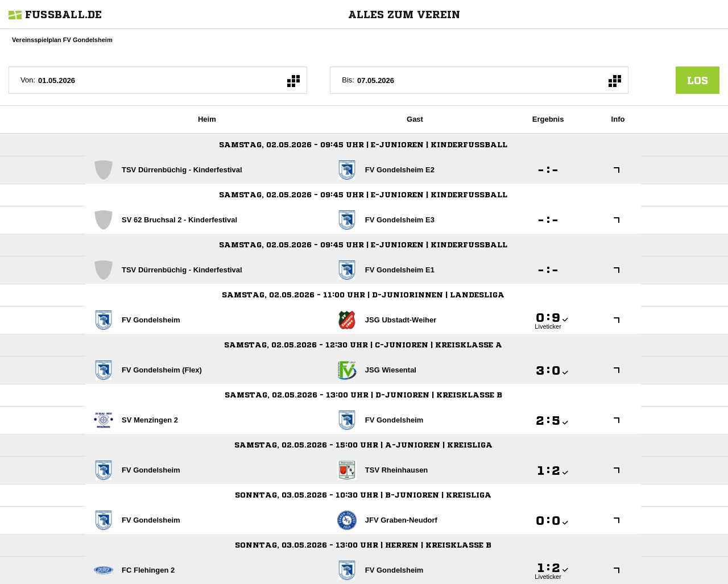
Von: (28, 80)
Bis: (348, 80)
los (698, 80)
